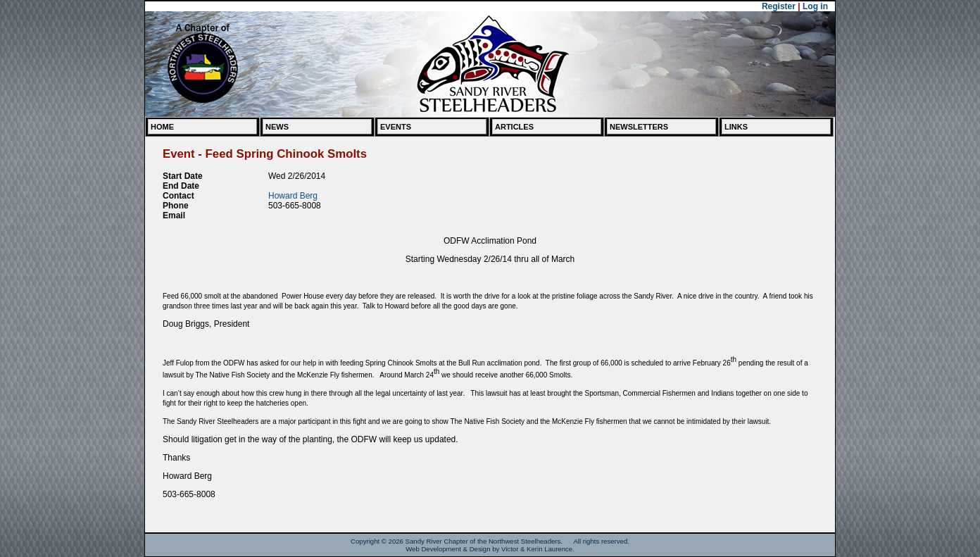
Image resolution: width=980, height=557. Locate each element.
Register (779, 6)
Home (162, 127)
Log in (815, 6)
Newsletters (639, 127)
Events (396, 127)
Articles (514, 127)
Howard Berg (293, 196)
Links (736, 127)
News (277, 127)
